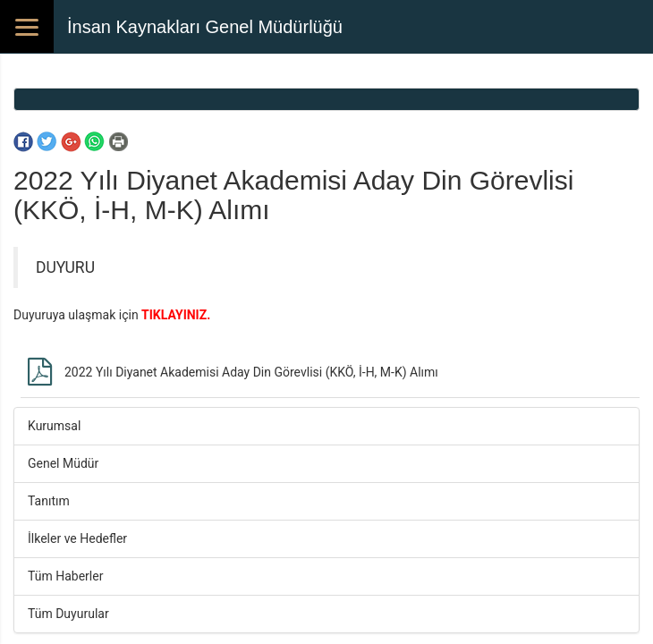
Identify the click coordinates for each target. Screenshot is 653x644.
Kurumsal (54, 426)
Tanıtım (49, 501)
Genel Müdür (63, 463)
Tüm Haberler (65, 576)
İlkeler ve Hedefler (77, 538)
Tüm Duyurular (68, 614)
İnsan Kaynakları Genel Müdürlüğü (205, 27)
